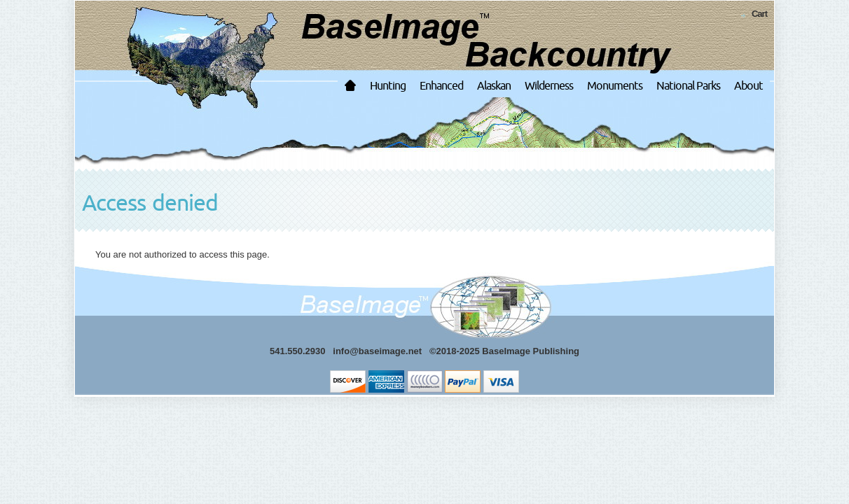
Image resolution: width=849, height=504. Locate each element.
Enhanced (441, 86)
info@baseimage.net (377, 351)
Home (350, 86)
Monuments (615, 86)
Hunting (388, 86)
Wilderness (549, 86)
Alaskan (494, 86)
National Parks (688, 86)
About (748, 86)
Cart (759, 14)
